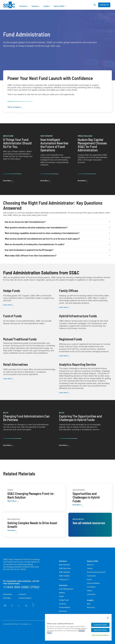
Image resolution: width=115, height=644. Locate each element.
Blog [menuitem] (89, 604)
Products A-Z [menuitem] (64, 579)
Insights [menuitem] (90, 600)
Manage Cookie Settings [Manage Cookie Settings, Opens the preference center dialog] (100, 635)
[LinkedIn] (26, 605)
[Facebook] (5, 605)
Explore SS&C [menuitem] (93, 561)
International (7, 594)
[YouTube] (33, 605)
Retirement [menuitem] (63, 611)
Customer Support (25, 598)
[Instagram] (19, 605)
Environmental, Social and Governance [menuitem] (96, 574)
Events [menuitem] (89, 579)
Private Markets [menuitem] (65, 607)
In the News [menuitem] (91, 587)
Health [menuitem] (61, 596)
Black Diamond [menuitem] (64, 565)
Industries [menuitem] (63, 585)
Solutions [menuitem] (63, 561)
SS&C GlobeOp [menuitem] (64, 572)
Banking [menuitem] (62, 593)
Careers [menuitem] (90, 568)
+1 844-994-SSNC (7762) (21, 587)
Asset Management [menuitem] (66, 589)
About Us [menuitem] (90, 565)
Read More (7, 181)
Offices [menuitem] (90, 591)
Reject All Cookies (100, 630)
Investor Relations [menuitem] (93, 583)
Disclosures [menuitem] (91, 594)
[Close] (108, 618)
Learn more (7, 305)
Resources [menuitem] (91, 607)
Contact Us (22, 594)
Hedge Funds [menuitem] (64, 600)
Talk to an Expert (14, 107)
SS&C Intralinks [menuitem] (64, 576)
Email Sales (7, 598)
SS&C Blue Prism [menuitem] (65, 568)
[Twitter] (12, 605)
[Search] (95, 5)
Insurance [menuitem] (63, 604)
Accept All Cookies (100, 625)
